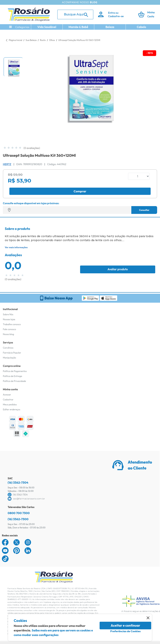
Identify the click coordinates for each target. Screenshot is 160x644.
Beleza (110, 27)
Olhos (52, 40)
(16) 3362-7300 (18, 519)
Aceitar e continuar (125, 625)
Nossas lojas (9, 319)
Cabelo (142, 27)
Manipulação (9, 358)
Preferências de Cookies (125, 631)
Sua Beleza (31, 40)
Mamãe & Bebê (78, 27)
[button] (13, 67)
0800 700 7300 (19, 513)
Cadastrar (8, 400)
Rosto (43, 40)
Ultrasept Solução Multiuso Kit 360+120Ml (79, 40)
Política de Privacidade (14, 381)
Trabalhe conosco (12, 324)
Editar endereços (12, 409)
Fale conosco (9, 329)
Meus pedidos (10, 404)
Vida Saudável (47, 27)
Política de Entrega (12, 376)
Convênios (8, 348)
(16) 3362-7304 (18, 482)
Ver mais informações (16, 247)
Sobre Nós (8, 314)
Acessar (7, 395)
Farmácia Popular (12, 353)
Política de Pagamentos (15, 371)
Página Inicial (15, 40)
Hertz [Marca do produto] (7, 164)
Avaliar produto (118, 269)
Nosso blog (8, 334)
